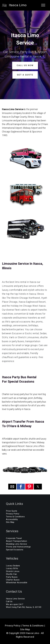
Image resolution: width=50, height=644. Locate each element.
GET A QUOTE (25, 75)
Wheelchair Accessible (17, 583)
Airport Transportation (16, 541)
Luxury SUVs (12, 568)
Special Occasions (15, 550)
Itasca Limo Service (15, 599)
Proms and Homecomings (18, 547)
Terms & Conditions (15, 517)
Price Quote (12, 511)
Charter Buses (13, 580)
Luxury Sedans (13, 566)
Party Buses (12, 577)
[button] (12, 487)
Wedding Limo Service (16, 544)
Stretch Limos (13, 571)
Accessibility (12, 519)
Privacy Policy (13, 514)
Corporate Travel (14, 538)
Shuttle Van (11, 574)
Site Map (10, 522)
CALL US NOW (25, 65)
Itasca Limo (18, 5)
